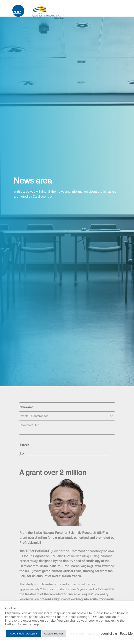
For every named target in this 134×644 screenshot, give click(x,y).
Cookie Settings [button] (54, 633)
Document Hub (29, 425)
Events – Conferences (34, 416)
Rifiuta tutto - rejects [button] (83, 633)
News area (26, 407)
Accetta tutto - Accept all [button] (23, 633)
